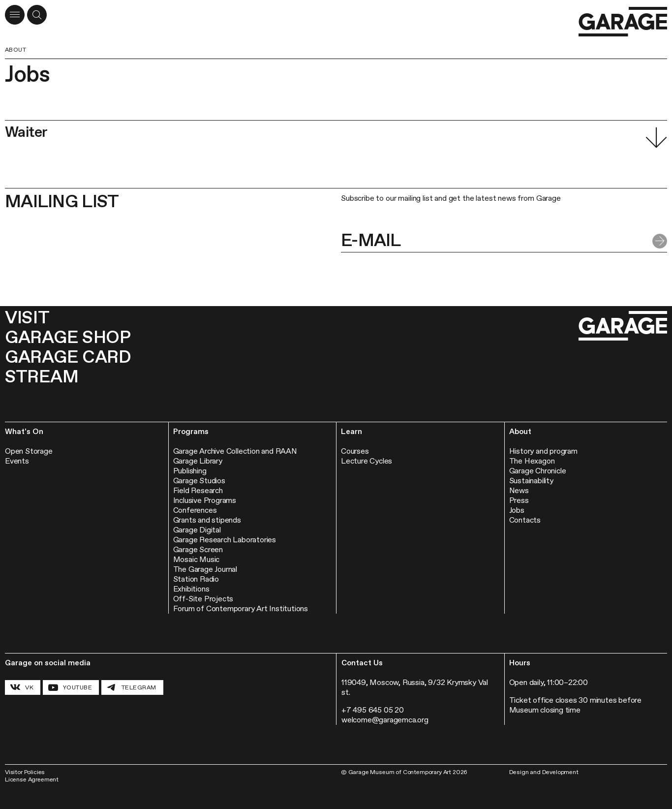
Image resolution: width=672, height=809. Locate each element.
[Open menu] (15, 15)
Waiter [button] (26, 132)
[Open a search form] (37, 15)
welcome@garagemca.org (385, 720)
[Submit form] (660, 241)
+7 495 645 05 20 (373, 710)
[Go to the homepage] (623, 22)
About (15, 50)
